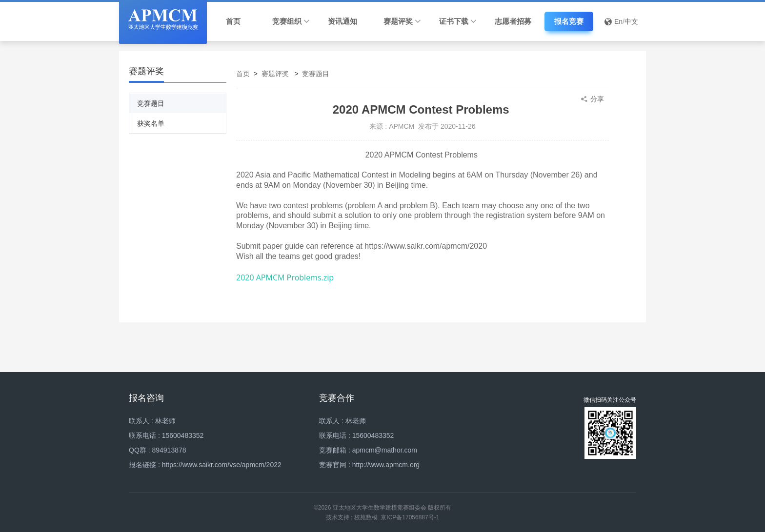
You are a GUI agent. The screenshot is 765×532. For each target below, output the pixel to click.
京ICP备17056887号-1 (410, 517)
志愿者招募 (513, 21)
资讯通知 (342, 21)
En (618, 21)
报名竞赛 (569, 21)
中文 (631, 21)
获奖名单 (151, 123)
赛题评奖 (402, 21)
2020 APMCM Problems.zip (285, 277)
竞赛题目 (151, 103)
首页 (233, 21)
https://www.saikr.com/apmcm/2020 (426, 246)
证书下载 (458, 21)
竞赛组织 (291, 21)
